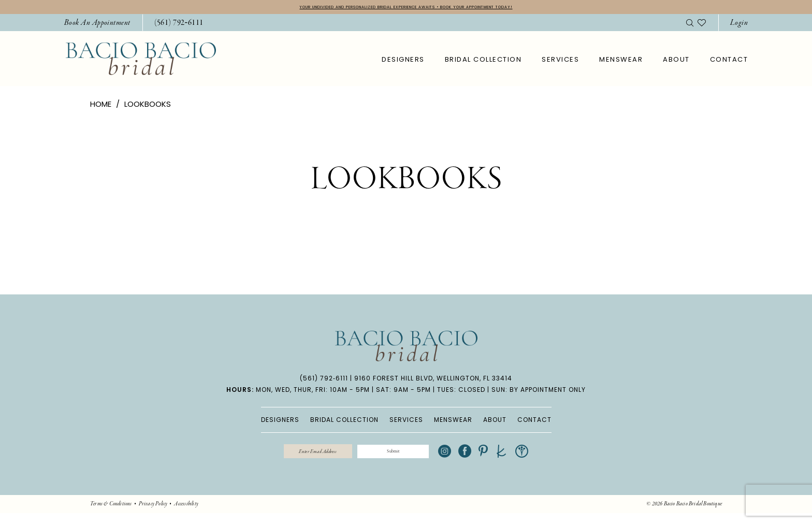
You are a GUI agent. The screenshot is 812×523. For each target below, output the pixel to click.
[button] (739, 26)
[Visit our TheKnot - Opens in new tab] (538, 458)
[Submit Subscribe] (411, 458)
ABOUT (495, 423)
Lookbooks (148, 107)
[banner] (141, 61)
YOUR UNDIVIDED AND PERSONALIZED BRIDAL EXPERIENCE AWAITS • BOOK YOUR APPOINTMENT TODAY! (406, 8)
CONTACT (534, 423)
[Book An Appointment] (97, 26)
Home (101, 107)
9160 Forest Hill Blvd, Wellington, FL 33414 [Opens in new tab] (433, 381)
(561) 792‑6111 (324, 381)
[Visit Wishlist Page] (702, 25)
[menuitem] (97, 26)
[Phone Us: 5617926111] (179, 26)
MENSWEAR (453, 423)
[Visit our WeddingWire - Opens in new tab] (558, 458)
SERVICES (406, 423)
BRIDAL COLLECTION (344, 423)
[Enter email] (299, 458)
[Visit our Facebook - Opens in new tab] (501, 458)
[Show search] (690, 25)
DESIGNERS (280, 423)
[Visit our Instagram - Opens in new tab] (481, 458)
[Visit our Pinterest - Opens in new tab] (519, 458)
